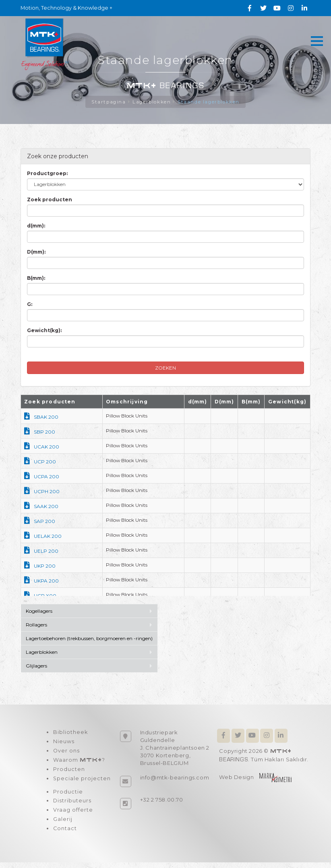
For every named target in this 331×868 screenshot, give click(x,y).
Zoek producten (50, 200)
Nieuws (63, 743)
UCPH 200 (42, 492)
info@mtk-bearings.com (175, 778)
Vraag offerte (73, 815)
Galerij (62, 825)
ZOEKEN (165, 368)
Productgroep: (47, 174)
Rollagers (36, 625)
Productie (68, 796)
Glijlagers (36, 666)
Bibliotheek (70, 733)
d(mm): (36, 226)
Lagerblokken (151, 102)
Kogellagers (39, 611)
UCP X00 (40, 596)
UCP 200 (40, 462)
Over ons (66, 752)
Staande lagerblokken (210, 102)
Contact (65, 834)
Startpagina (108, 102)
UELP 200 (41, 551)
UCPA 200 (42, 477)
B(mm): (36, 278)
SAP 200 (40, 522)
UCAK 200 (42, 447)
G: (30, 305)
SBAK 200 (41, 417)
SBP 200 (40, 432)
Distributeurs (72, 805)
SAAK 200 (41, 507)
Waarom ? (79, 762)
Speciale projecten (82, 782)
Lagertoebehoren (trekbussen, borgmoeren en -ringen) (89, 639)
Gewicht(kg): (44, 331)
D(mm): (36, 252)
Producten (69, 772)
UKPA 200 (41, 581)
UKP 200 (40, 566)
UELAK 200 (43, 536)
